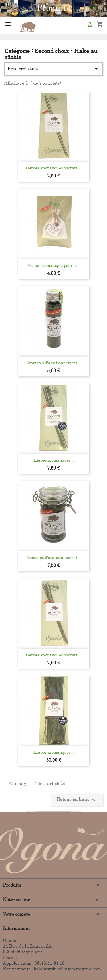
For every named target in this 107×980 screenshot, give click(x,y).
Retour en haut (77, 800)
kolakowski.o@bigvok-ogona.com (67, 969)
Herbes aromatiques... (54, 460)
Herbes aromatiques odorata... (53, 168)
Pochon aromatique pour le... (54, 265)
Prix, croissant (53, 69)
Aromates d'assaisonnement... (53, 363)
